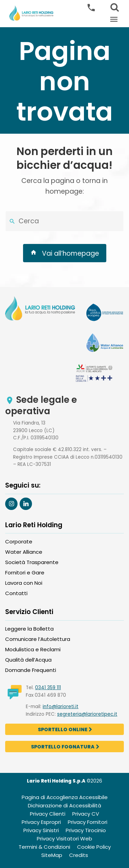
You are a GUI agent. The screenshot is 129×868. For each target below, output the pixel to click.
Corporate (19, 542)
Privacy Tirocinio (86, 830)
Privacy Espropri (41, 822)
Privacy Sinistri (41, 830)
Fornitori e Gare (25, 573)
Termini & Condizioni (44, 847)
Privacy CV (86, 814)
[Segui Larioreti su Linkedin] (26, 504)
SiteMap (52, 855)
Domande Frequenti (31, 670)
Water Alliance (24, 552)
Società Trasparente (32, 562)
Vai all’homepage (65, 253)
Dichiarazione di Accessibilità (64, 805)
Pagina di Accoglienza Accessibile (65, 797)
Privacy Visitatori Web (64, 839)
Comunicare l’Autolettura (38, 639)
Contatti (16, 593)
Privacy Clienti (48, 814)
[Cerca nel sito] (12, 221)
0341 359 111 (48, 688)
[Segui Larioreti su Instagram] (11, 504)
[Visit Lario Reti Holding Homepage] (40, 309)
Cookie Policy (94, 847)
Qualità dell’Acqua (28, 660)
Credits (79, 855)
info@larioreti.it (61, 707)
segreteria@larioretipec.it (87, 714)
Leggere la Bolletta (29, 629)
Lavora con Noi (24, 583)
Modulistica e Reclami (33, 649)
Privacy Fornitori (88, 822)
